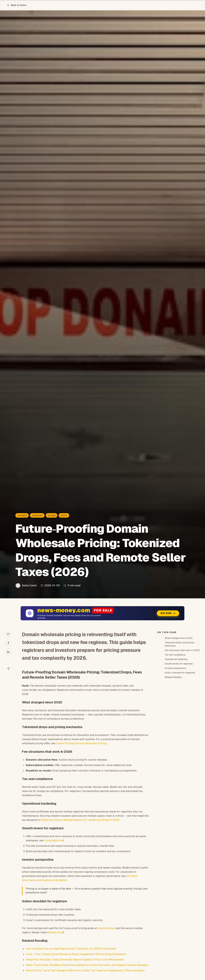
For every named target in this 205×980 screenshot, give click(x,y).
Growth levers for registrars (179, 664)
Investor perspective (175, 668)
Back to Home (17, 5)
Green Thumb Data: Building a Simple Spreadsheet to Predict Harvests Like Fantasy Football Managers (87, 965)
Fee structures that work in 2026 (182, 650)
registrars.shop (106, 928)
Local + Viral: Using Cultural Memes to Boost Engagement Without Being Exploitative (76, 954)
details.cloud (56, 932)
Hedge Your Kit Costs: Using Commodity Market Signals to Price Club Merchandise (75, 960)
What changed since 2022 (179, 638)
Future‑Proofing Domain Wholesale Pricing (81, 743)
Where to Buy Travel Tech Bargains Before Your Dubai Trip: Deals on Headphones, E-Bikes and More (85, 970)
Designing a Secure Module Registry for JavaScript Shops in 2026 (80, 820)
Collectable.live (54, 840)
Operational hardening (176, 659)
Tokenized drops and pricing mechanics (179, 644)
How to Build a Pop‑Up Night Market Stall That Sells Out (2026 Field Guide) (71, 949)
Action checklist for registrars (180, 673)
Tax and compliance (175, 655)
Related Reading (173, 677)
